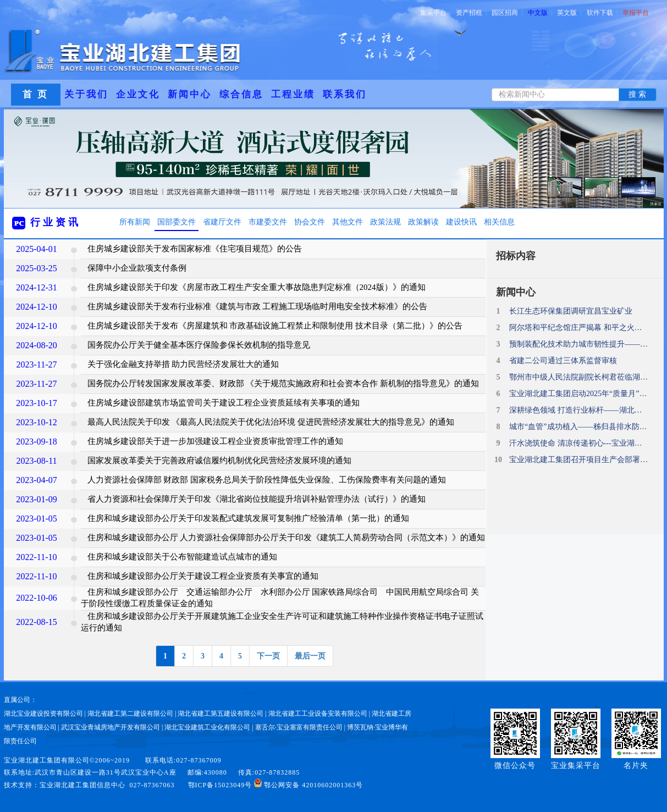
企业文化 (138, 94)
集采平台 (436, 13)
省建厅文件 (222, 222)
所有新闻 (135, 222)
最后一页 (310, 656)
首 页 (35, 94)
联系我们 (345, 94)
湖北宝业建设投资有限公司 (43, 714)
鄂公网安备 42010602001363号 (308, 785)
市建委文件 (268, 222)
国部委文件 (177, 222)
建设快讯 (461, 222)
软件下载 (602, 13)
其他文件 (348, 222)
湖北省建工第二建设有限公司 (130, 714)
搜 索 (637, 94)
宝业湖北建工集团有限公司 (47, 760)
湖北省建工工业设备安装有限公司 (318, 714)
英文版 (569, 13)
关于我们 (86, 94)
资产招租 (471, 13)
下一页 (268, 656)
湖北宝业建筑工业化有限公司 (207, 727)
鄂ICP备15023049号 (220, 785)
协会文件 (310, 222)
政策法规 (385, 222)
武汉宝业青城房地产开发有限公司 (111, 727)
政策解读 (423, 222)
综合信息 (241, 94)
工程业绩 (293, 94)
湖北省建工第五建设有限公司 (221, 714)
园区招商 (507, 13)
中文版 (540, 13)
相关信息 (499, 222)
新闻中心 (190, 94)
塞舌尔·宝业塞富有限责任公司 (299, 727)
